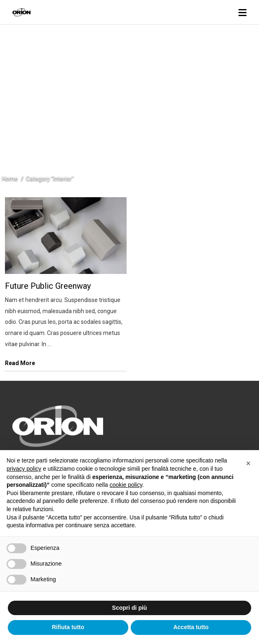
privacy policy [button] (24, 469)
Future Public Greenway (48, 286)
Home (10, 179)
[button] (248, 463)
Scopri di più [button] (130, 608)
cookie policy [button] (126, 485)
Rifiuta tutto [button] (68, 627)
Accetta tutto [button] (191, 627)
